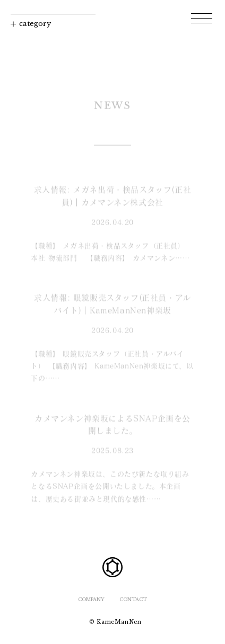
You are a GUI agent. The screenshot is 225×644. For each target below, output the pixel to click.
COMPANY (91, 599)
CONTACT (133, 599)
